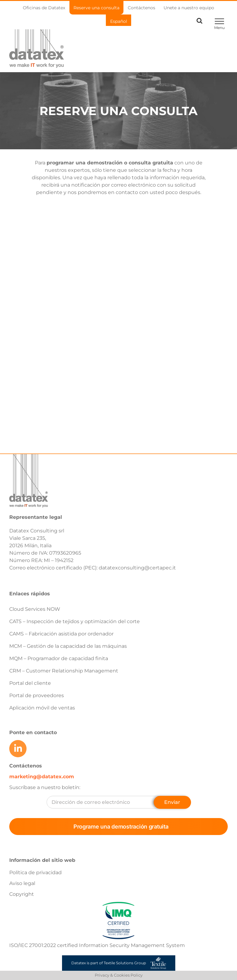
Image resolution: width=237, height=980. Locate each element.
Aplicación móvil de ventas (42, 708)
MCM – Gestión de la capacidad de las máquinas (68, 646)
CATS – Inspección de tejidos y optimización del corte (75, 621)
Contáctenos (26, 766)
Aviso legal (22, 883)
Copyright (22, 894)
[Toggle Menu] (219, 21)
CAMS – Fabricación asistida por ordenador (61, 634)
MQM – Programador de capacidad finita (59, 658)
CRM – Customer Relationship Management (64, 671)
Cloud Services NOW (35, 609)
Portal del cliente (30, 683)
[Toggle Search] (200, 21)
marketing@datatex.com (42, 777)
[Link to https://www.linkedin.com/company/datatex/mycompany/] (18, 749)
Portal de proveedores (37, 695)
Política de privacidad (35, 872)
